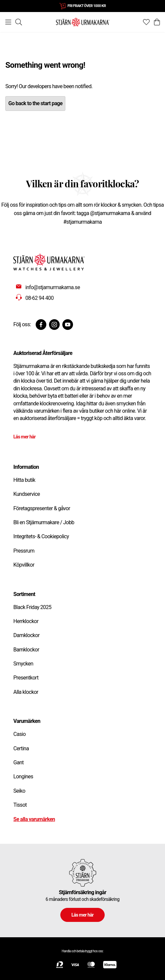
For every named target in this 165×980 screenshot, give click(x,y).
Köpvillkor (24, 565)
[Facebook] (41, 325)
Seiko (19, 791)
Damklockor (26, 635)
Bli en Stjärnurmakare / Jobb (44, 522)
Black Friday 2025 (32, 607)
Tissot (20, 805)
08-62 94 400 (39, 298)
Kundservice (27, 494)
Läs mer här (24, 437)
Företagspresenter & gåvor (42, 508)
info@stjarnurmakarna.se (53, 287)
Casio (19, 734)
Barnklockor (26, 650)
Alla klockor (26, 692)
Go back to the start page (35, 103)
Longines (23, 776)
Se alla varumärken (34, 819)
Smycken (23, 664)
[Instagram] (54, 325)
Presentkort (26, 678)
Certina (21, 748)
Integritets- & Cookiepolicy (41, 536)
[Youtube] (68, 325)
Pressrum (24, 551)
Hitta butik (24, 480)
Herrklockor (26, 621)
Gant (18, 762)
